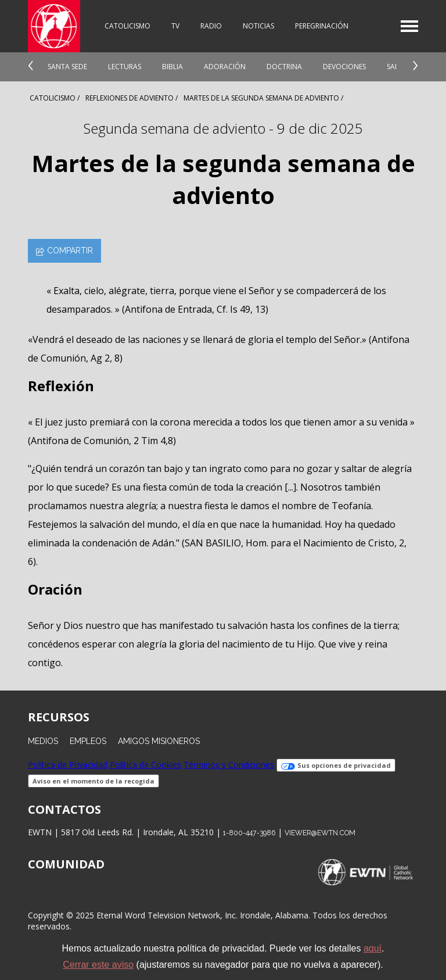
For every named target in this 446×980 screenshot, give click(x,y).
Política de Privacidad (68, 765)
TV (175, 26)
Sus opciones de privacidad (336, 765)
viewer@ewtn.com (320, 833)
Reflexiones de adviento (130, 98)
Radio (211, 26)
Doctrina (284, 67)
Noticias (258, 26)
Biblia (172, 67)
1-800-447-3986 (249, 833)
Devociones (344, 67)
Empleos (88, 741)
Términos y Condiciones (229, 765)
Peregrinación (322, 26)
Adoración (225, 67)
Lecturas (125, 67)
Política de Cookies (145, 765)
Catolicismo (127, 26)
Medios (43, 741)
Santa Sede (67, 67)
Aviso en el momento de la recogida (93, 781)
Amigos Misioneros (159, 741)
